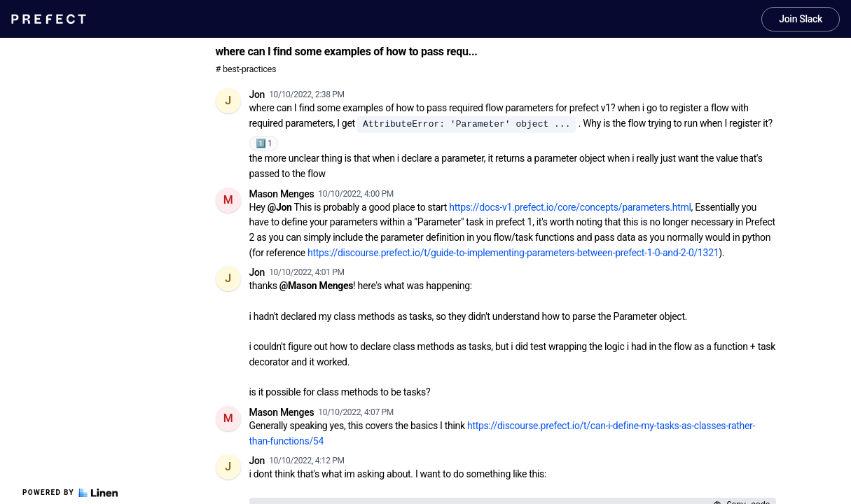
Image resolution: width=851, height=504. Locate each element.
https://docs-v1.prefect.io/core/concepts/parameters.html (570, 207)
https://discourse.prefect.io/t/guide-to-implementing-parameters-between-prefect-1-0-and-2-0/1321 (513, 253)
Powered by (70, 493)
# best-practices (246, 69)
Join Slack (801, 19)
